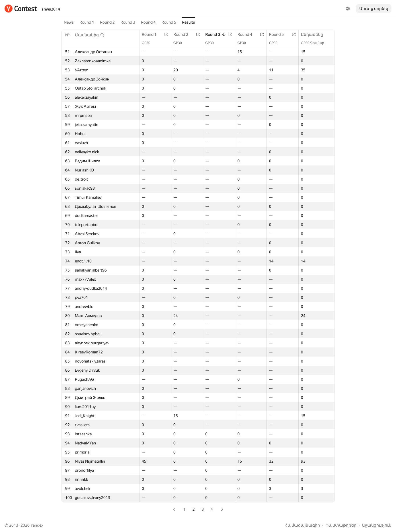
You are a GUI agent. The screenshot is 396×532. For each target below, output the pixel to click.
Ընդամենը (315, 34)
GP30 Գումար (315, 43)
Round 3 (128, 22)
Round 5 (169, 22)
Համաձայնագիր (302, 525)
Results (188, 22)
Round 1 (87, 22)
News (69, 22)
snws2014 (51, 9)
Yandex (37, 525)
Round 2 (107, 22)
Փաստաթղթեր (341, 525)
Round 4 (148, 22)
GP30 (149, 43)
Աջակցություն (377, 525)
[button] (90, 35)
